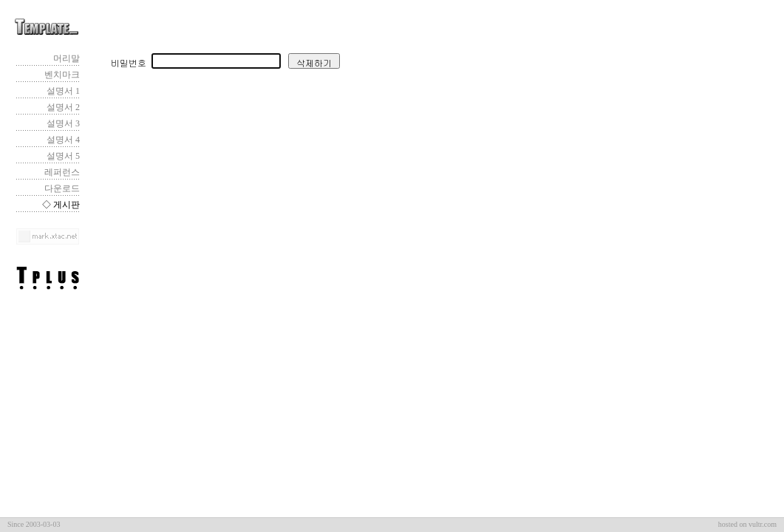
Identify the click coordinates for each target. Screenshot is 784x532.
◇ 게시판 (61, 205)
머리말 (67, 58)
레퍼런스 (62, 172)
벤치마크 (62, 75)
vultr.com (763, 524)
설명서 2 (63, 107)
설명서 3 (63, 123)
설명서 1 (63, 91)
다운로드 (62, 188)
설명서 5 (63, 156)
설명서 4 (63, 140)
